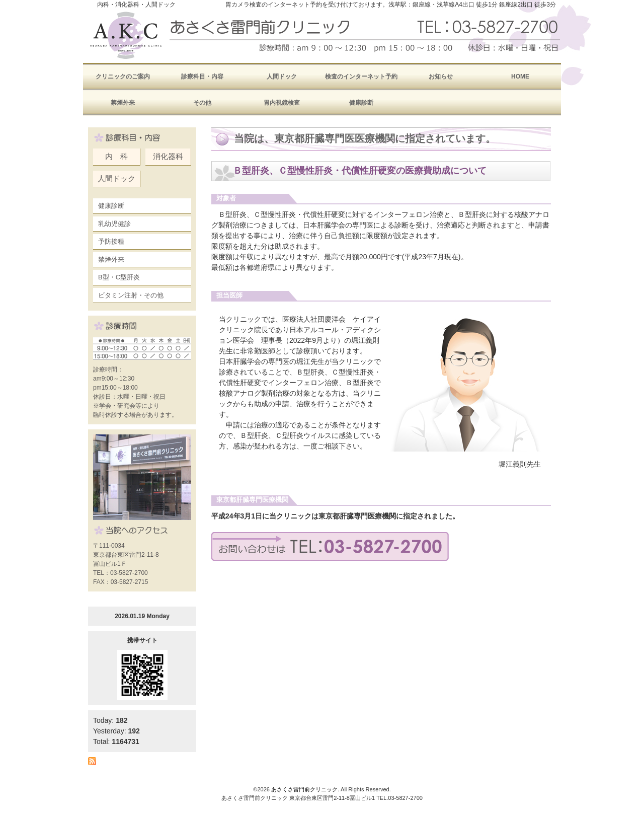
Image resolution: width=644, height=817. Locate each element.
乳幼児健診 (114, 224)
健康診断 (361, 103)
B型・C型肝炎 (119, 277)
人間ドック (282, 77)
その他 (202, 103)
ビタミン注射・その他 (131, 295)
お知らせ (441, 77)
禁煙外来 (123, 103)
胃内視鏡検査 (282, 103)
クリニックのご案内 (123, 77)
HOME (520, 77)
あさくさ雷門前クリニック (304, 789)
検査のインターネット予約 (361, 77)
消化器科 (168, 156)
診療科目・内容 (202, 77)
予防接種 (111, 241)
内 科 (116, 156)
